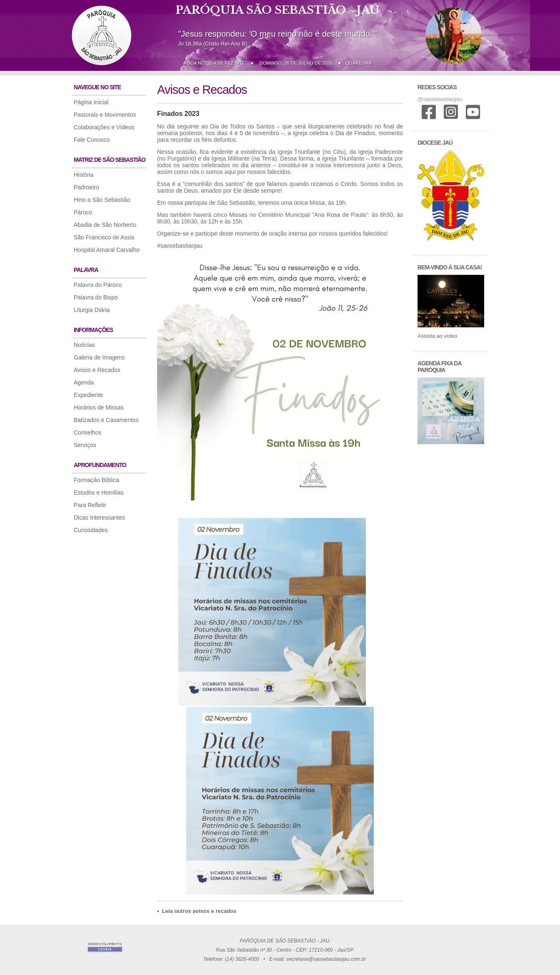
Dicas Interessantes (99, 518)
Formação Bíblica (96, 480)
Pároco (83, 212)
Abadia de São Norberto (105, 225)
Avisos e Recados (97, 370)
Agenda (84, 382)
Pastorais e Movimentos (105, 115)
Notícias (84, 345)
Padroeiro (86, 187)
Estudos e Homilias (99, 493)
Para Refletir (90, 505)
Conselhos (87, 432)
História (84, 175)
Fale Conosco (92, 140)
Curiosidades (91, 530)
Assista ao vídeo (437, 336)
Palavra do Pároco (98, 285)
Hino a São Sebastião (102, 200)
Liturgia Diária (92, 310)
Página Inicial (91, 102)
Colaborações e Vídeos (104, 127)
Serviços (85, 445)
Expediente (88, 395)
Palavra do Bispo (96, 297)
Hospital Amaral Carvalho (107, 250)
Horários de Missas (99, 407)
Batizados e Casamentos (106, 420)
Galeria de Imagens (99, 357)
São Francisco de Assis (104, 237)
